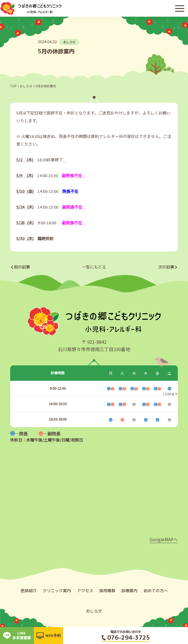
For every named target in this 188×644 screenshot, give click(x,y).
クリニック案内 (57, 591)
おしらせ (26, 86)
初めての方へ (156, 591)
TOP (13, 86)
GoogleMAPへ (164, 539)
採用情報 (107, 591)
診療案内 (129, 591)
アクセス (85, 591)
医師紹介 (29, 591)
